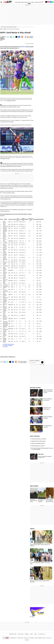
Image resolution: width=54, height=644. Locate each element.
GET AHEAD (37, 2)
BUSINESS (22, 2)
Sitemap (36, 638)
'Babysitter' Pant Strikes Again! (39, 441)
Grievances (27, 640)
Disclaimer (26, 638)
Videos (35, 634)
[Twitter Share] (16, 37)
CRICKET (29, 2)
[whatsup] (53, 2)
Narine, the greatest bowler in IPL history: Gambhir (48, 391)
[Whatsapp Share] (13, 37)
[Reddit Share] (22, 37)
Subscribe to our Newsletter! (34, 361)
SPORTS (33, 2)
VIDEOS (32, 529)
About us (44, 638)
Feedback (40, 638)
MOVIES (26, 2)
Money (31, 634)
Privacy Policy (31, 638)
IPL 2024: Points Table (9, 344)
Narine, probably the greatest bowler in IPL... (45, 457)
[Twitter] (46, 2)
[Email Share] (11, 37)
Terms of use (49, 638)
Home (1, 29)
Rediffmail (27, 634)
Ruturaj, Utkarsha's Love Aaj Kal (39, 439)
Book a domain (21, 634)
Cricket (5, 29)
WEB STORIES (34, 486)
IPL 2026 (32, 617)
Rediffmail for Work (13, 634)
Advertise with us (20, 638)
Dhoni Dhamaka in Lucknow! (38, 446)
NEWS (19, 2)
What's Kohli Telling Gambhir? (38, 443)
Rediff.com (14, 638)
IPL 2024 (5, 347)
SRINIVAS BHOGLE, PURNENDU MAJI (3, 39)
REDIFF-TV (41, 2)
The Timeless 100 (41, 634)
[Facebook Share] (19, 37)
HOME (16, 2)
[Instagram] (48, 2)
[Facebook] (51, 2)
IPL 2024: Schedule (8, 346)
